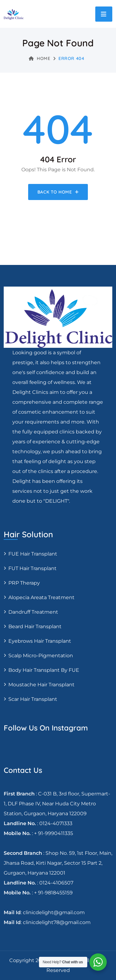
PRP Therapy (24, 583)
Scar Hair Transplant (33, 699)
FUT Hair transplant (32, 568)
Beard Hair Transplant (35, 626)
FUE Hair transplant (33, 554)
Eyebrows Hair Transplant (40, 641)
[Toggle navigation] (104, 14)
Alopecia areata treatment (41, 597)
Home (40, 58)
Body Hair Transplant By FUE (44, 670)
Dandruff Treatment (33, 612)
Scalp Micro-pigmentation (41, 656)
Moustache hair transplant (41, 685)
